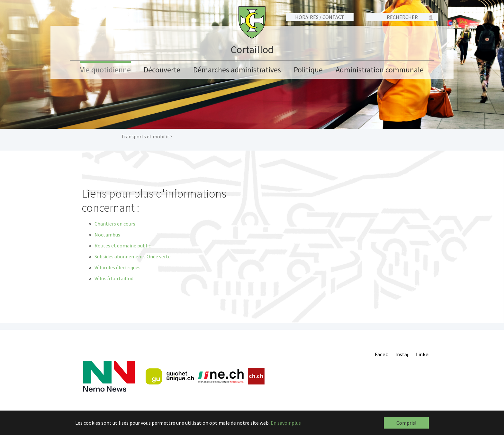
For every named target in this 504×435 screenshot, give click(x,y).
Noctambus (107, 235)
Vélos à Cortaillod (114, 278)
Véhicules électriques (117, 267)
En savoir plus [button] (286, 423)
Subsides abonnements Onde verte (133, 256)
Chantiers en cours (115, 224)
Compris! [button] (406, 423)
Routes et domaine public (123, 245)
